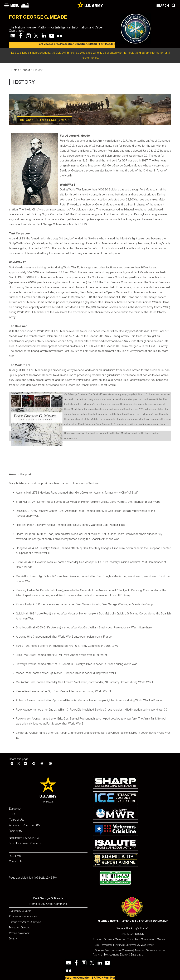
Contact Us (15, 861)
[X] (19, 764)
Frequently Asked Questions (25, 922)
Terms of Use (16, 820)
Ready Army (16, 831)
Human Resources (103, 945)
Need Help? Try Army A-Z (24, 838)
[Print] (42, 764)
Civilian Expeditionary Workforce (134, 945)
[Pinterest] (34, 764)
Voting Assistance (19, 933)
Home (15, 70)
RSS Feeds (15, 856)
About (26, 70)
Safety (13, 939)
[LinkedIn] (25, 764)
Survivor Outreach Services (109, 939)
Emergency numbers (20, 911)
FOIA (12, 814)
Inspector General (20, 927)
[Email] (50, 764)
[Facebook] (12, 764)
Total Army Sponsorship (141, 939)
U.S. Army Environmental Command (113, 950)
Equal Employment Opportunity (27, 843)
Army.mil (48, 802)
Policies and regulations (23, 916)
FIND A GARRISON (132, 934)
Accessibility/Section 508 (24, 825)
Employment (16, 809)
